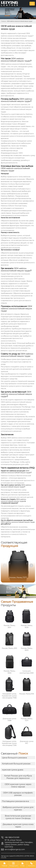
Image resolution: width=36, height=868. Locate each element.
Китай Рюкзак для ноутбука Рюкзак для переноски (18, 777)
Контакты (31, 864)
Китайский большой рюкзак (16, 764)
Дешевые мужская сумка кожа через (18, 826)
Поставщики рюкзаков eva (15, 801)
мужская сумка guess (13, 770)
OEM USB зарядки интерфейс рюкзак (18, 794)
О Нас (23, 864)
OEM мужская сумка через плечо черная (18, 785)
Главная (4, 21)
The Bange (26, 407)
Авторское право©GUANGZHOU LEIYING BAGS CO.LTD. (18, 857)
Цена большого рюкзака (14, 758)
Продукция (13, 864)
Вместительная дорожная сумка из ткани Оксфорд (18, 817)
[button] (31, 565)
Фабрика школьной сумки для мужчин (18, 808)
